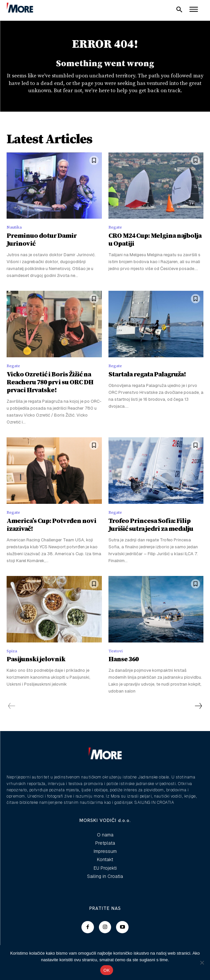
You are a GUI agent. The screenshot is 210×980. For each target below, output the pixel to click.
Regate (115, 227)
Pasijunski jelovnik (36, 659)
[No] (202, 963)
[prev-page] (12, 706)
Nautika (14, 227)
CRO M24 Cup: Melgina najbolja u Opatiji (155, 240)
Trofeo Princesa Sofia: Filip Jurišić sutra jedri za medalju (151, 525)
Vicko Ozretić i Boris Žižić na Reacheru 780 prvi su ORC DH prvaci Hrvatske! (50, 382)
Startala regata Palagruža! (147, 375)
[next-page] (198, 706)
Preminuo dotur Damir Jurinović (42, 240)
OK (107, 970)
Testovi (116, 651)
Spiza (12, 651)
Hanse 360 (123, 659)
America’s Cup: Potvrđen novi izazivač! (51, 525)
